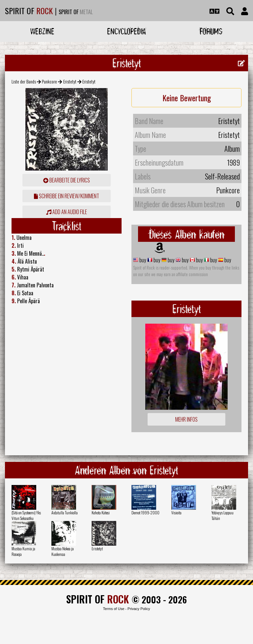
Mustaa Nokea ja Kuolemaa (63, 551)
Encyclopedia (126, 31)
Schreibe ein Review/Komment (67, 196)
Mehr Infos (186, 419)
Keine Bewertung (187, 98)
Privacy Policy (139, 609)
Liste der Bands (24, 81)
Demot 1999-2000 (145, 513)
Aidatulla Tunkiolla (65, 513)
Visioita (176, 513)
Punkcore (49, 81)
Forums (211, 31)
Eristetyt (70, 81)
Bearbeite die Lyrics (67, 180)
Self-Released (222, 176)
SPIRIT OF (29, 11)
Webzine (42, 31)
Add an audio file (67, 212)
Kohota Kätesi (101, 513)
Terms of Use (113, 609)
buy (142, 260)
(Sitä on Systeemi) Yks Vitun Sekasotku (26, 515)
